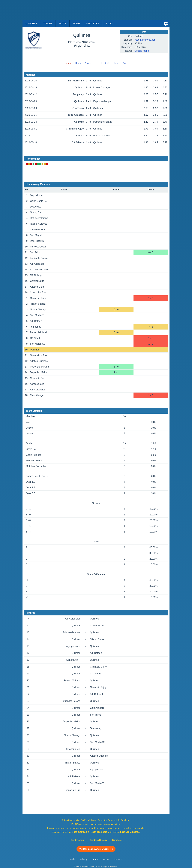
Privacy (84, 859)
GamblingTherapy (98, 840)
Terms (95, 859)
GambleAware (77, 840)
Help (73, 859)
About (106, 859)
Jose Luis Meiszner (145, 40)
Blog (109, 24)
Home (78, 63)
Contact (118, 859)
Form (76, 24)
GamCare (117, 840)
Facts (63, 24)
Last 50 (105, 63)
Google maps (142, 51)
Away (88, 63)
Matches (31, 24)
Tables (48, 24)
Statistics (93, 24)
